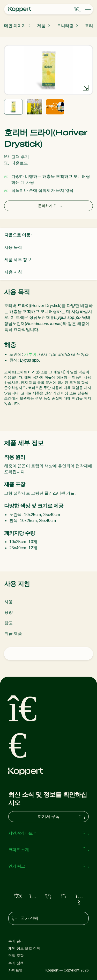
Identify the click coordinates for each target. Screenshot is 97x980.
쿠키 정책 (16, 963)
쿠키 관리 (16, 941)
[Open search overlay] (78, 10)
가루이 (30, 354)
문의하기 (49, 206)
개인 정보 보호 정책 (24, 948)
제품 (41, 26)
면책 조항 (16, 956)
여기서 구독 (62, 817)
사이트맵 (16, 970)
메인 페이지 (15, 26)
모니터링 (65, 26)
